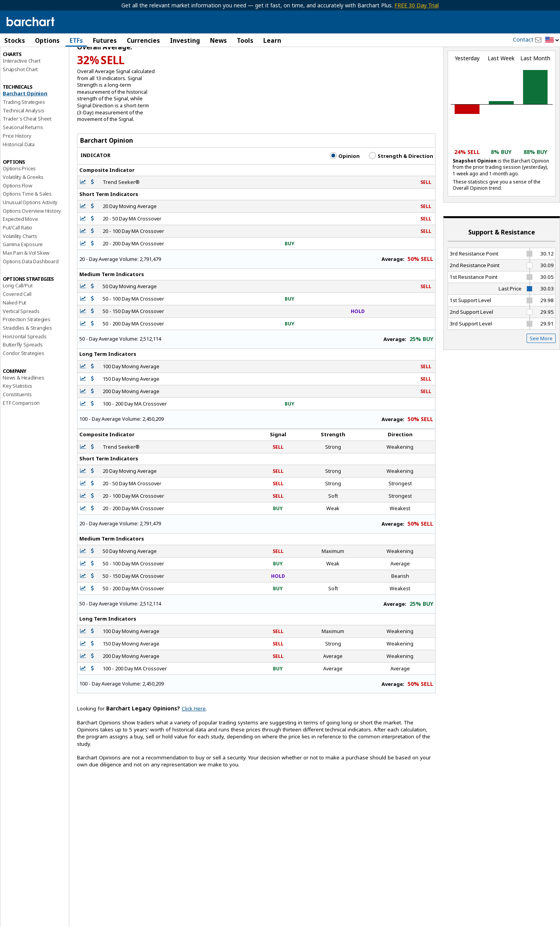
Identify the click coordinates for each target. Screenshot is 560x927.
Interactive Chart (22, 94)
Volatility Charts (20, 269)
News (218, 40)
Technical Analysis (23, 143)
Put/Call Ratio (17, 261)
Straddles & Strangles (27, 361)
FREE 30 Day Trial (416, 5)
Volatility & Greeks (23, 210)
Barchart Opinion (25, 127)
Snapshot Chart (20, 102)
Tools (245, 40)
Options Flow (17, 219)
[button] (552, 40)
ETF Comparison (21, 436)
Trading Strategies (24, 135)
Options (47, 40)
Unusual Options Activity (30, 235)
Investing (185, 40)
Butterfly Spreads (23, 378)
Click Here (194, 742)
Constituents (17, 427)
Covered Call (17, 327)
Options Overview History (32, 244)
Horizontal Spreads (24, 369)
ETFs (76, 40)
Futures (105, 40)
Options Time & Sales (27, 227)
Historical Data (19, 177)
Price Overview (20, 61)
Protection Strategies (27, 353)
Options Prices (19, 202)
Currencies (143, 40)
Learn (272, 40)
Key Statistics (17, 419)
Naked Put (14, 336)
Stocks (15, 40)
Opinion (345, 189)
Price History (17, 169)
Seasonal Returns (23, 161)
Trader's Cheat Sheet (27, 152)
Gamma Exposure (23, 278)
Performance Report (26, 70)
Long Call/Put (17, 319)
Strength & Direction (401, 189)
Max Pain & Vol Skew (26, 286)
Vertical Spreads (21, 344)
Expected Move (20, 252)
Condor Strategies (24, 386)
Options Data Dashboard (31, 294)
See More (541, 371)
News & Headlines (24, 411)
